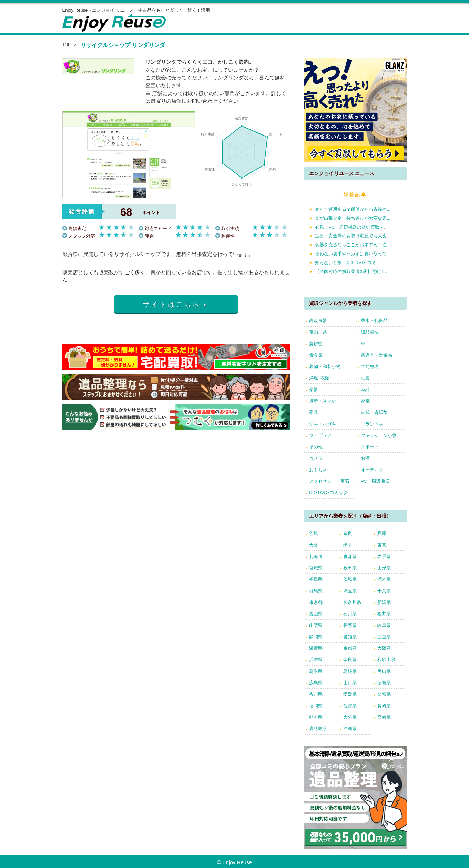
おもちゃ (318, 470)
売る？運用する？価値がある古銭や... (353, 209)
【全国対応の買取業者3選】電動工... (352, 272)
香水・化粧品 (374, 321)
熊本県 (316, 717)
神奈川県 (352, 602)
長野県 (350, 625)
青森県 (350, 556)
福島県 (316, 579)
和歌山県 (386, 660)
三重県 (384, 637)
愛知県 (350, 637)
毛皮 (365, 378)
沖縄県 (350, 729)
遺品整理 (370, 332)
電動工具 (318, 332)
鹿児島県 (318, 729)
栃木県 (384, 579)
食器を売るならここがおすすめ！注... (353, 245)
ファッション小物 (379, 435)
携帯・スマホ (323, 401)
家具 (314, 412)
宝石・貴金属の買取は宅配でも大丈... (353, 236)
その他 (316, 447)
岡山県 (384, 671)
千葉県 (384, 591)
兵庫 (382, 533)
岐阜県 (384, 625)
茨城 (314, 533)
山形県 (384, 568)
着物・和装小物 (325, 366)
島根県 (350, 671)
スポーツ (370, 447)
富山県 (316, 614)
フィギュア (320, 435)
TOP (67, 45)
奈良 (348, 533)
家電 (365, 401)
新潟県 (384, 602)
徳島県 (384, 683)
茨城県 (350, 579)
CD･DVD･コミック (328, 493)
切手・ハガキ (323, 424)
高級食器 (318, 321)
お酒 (365, 458)
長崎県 (384, 706)
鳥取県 (316, 671)
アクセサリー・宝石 (329, 481)
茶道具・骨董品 (376, 355)
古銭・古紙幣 (374, 412)
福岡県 (316, 706)
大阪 (314, 545)
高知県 (384, 694)
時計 (365, 390)
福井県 (384, 614)
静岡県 (316, 637)
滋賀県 (316, 648)
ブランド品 (372, 424)
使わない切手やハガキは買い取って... (353, 254)
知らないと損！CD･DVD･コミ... (347, 263)
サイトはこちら (172, 304)
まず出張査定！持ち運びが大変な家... (353, 218)
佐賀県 (350, 706)
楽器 (314, 390)
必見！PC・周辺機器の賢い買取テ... (351, 227)
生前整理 (370, 366)
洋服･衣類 (319, 378)
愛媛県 (350, 694)
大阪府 (384, 648)
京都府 (350, 648)
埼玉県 (350, 591)
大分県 (350, 717)
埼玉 (348, 545)
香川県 (316, 694)
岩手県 (384, 556)
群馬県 (316, 591)
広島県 (316, 683)
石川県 (350, 614)
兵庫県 (316, 660)
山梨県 (316, 625)
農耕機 (316, 344)
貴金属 (316, 355)
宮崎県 (384, 717)
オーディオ (372, 470)
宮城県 (316, 568)
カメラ (316, 458)
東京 (382, 545)
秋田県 (350, 568)
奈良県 (350, 660)
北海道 (316, 556)
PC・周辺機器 (375, 481)
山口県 (350, 683)
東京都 (316, 602)
